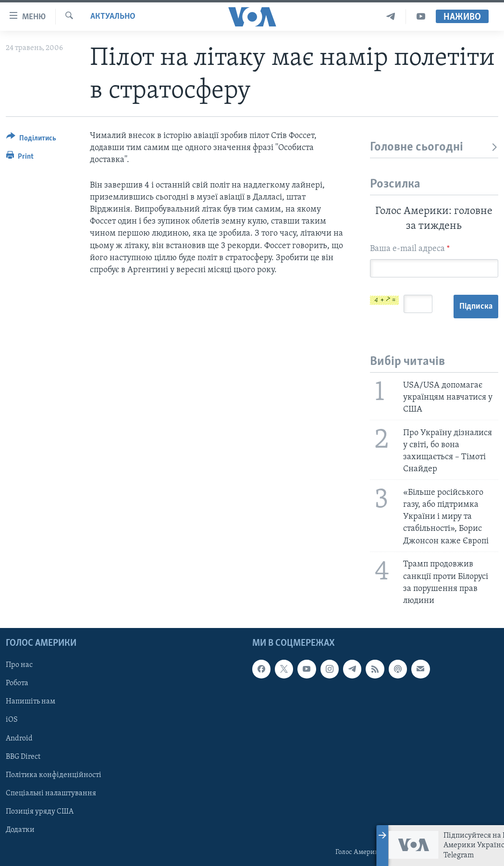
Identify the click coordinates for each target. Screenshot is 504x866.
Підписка (476, 307)
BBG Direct (23, 757)
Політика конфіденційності (54, 775)
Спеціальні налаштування (51, 793)
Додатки (20, 830)
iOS (12, 720)
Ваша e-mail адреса (410, 249)
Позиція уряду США (40, 812)
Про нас (19, 665)
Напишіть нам (31, 702)
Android (19, 739)
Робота (17, 684)
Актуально (113, 17)
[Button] (31, 140)
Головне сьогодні (434, 147)
